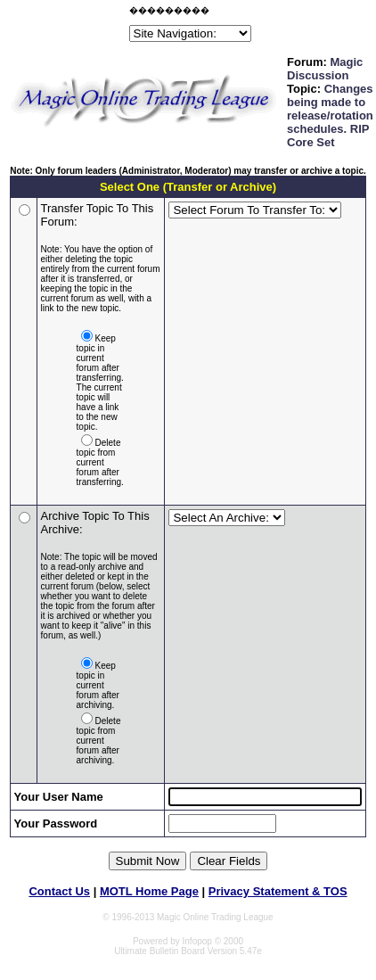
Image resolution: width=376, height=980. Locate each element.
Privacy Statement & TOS (278, 891)
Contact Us (59, 891)
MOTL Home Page (149, 891)
